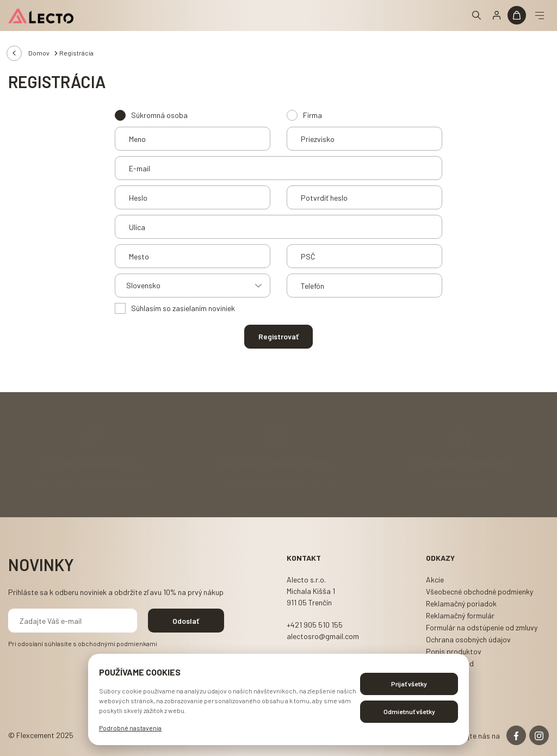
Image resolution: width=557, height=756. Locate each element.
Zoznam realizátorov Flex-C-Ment (275, 482)
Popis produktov (454, 651)
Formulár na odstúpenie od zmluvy (482, 627)
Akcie (435, 580)
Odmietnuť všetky (409, 711)
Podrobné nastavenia (130, 728)
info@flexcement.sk (460, 482)
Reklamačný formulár (460, 615)
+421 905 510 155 (315, 625)
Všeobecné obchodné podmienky (479, 591)
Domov (39, 53)
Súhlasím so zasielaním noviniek (183, 308)
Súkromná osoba (159, 115)
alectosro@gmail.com (323, 636)
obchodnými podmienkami (117, 643)
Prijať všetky (409, 684)
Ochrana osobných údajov (468, 639)
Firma (312, 115)
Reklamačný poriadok (461, 603)
